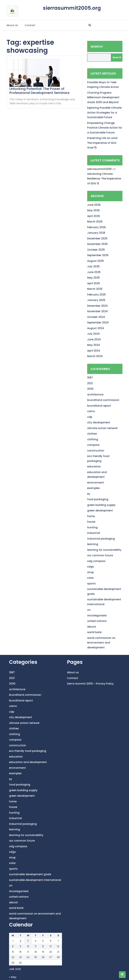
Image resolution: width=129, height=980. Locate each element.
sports (91, 583)
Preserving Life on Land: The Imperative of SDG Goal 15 (103, 143)
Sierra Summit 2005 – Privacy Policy (90, 684)
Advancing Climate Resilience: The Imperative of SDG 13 (104, 179)
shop (90, 572)
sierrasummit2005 (99, 169)
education (94, 466)
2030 (90, 389)
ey (89, 494)
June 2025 (94, 272)
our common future (100, 555)
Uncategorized (97, 615)
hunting (92, 527)
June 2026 (94, 205)
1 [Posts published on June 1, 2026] (13, 941)
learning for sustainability (104, 550)
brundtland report (99, 406)
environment (96, 483)
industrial (94, 533)
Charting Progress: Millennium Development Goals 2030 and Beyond (103, 97)
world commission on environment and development (101, 643)
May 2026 (93, 210)
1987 (90, 378)
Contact (30, 25)
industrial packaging (101, 539)
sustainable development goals (30, 874)
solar (91, 578)
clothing (93, 439)
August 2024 (96, 328)
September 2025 (98, 255)
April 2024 (94, 351)
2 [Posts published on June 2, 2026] (20, 941)
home (91, 516)
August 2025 (95, 261)
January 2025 (96, 300)
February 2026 (96, 227)
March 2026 (95, 222)
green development (100, 511)
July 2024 (93, 334)
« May (13, 977)
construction (96, 451)
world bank (94, 632)
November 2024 (98, 311)
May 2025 (93, 278)
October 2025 (96, 250)
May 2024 (94, 345)
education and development (28, 762)
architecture (95, 394)
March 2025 (95, 289)
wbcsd (91, 627)
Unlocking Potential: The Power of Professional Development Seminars (39, 91)
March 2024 (95, 356)
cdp (90, 417)
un (89, 610)
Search (97, 46)
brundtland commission (103, 400)
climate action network (102, 428)
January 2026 (96, 233)
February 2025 (96, 295)
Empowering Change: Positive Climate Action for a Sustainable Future (105, 128)
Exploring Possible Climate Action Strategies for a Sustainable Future (104, 112)
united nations (97, 621)
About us (12, 25)
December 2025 (97, 238)
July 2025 (93, 266)
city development (99, 422)
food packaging (98, 499)
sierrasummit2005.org (72, 8)
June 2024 (94, 339)
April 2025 (94, 283)
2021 (90, 383)
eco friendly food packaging (28, 751)
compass (93, 445)
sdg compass (96, 561)
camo (91, 411)
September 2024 (98, 323)
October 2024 (96, 317)
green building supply (101, 505)
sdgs (91, 567)
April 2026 (94, 216)
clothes (92, 434)
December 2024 (97, 306)
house (91, 522)
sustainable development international (35, 880)
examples (93, 488)
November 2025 (97, 244)
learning (93, 544)
